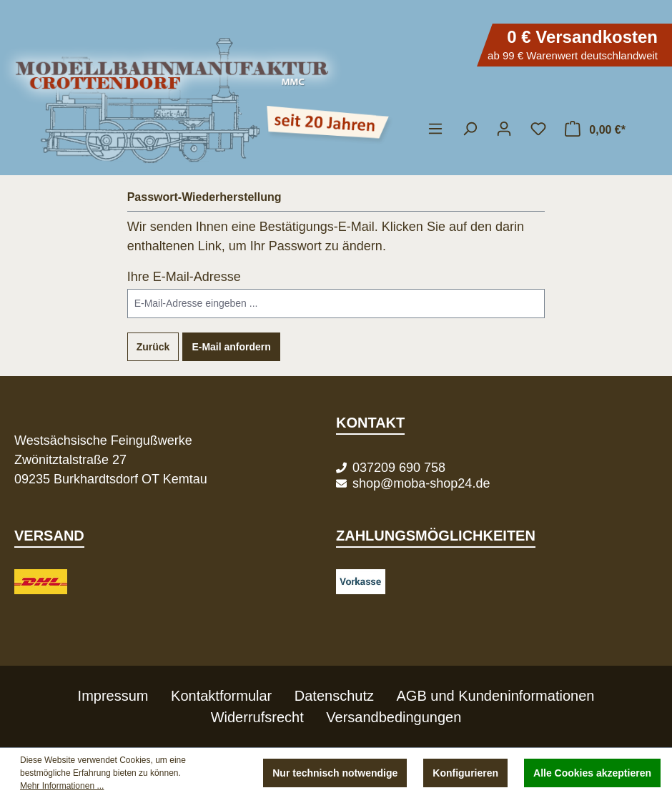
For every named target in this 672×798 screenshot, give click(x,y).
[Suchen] (470, 129)
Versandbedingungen (394, 717)
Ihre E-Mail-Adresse (184, 277)
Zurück (153, 347)
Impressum (113, 696)
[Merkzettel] (538, 129)
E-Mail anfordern (231, 347)
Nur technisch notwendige (335, 773)
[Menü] (435, 129)
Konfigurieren (465, 773)
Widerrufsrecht (257, 717)
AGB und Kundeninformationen (496, 696)
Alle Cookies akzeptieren (592, 773)
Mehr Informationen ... (62, 786)
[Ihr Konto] (504, 129)
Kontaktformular (221, 696)
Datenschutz (334, 696)
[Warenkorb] (594, 129)
